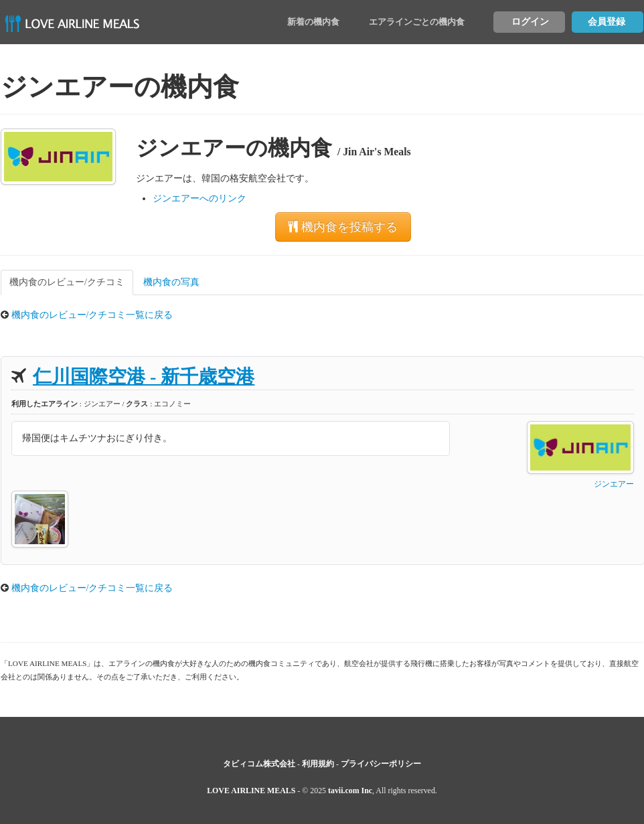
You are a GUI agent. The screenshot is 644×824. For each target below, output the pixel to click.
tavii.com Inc (350, 791)
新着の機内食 (313, 22)
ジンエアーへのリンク (199, 198)
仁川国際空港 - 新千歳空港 (144, 377)
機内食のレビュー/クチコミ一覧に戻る (92, 315)
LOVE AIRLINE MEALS (251, 791)
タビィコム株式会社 (259, 764)
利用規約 (318, 764)
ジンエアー (614, 484)
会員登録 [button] (607, 22)
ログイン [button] (530, 22)
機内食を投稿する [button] (343, 227)
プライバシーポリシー (381, 764)
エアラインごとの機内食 (417, 22)
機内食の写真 (171, 282)
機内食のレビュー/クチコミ (67, 282)
